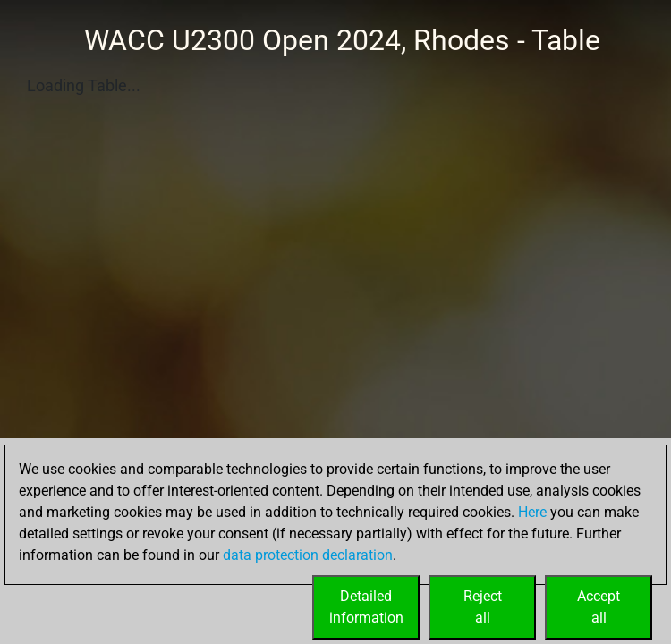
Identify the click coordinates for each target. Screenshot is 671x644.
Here (532, 512)
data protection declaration (308, 555)
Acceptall (599, 607)
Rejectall (483, 607)
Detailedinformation (366, 607)
